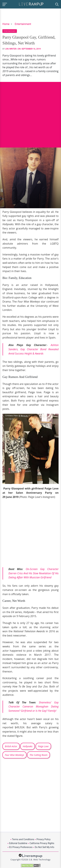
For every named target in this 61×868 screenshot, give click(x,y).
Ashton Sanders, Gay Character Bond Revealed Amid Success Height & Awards (34, 349)
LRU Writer (11, 49)
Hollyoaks (28, 746)
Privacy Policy (43, 839)
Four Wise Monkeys (14, 755)
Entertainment (23, 24)
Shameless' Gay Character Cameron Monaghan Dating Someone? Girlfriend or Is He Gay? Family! (34, 707)
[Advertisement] (30, 112)
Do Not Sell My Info (44, 847)
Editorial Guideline (18, 843)
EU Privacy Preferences (21, 847)
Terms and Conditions (23, 839)
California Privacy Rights (42, 843)
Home (6, 24)
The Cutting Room (39, 755)
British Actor (11, 746)
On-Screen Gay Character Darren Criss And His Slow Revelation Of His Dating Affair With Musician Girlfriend (34, 573)
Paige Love (43, 746)
